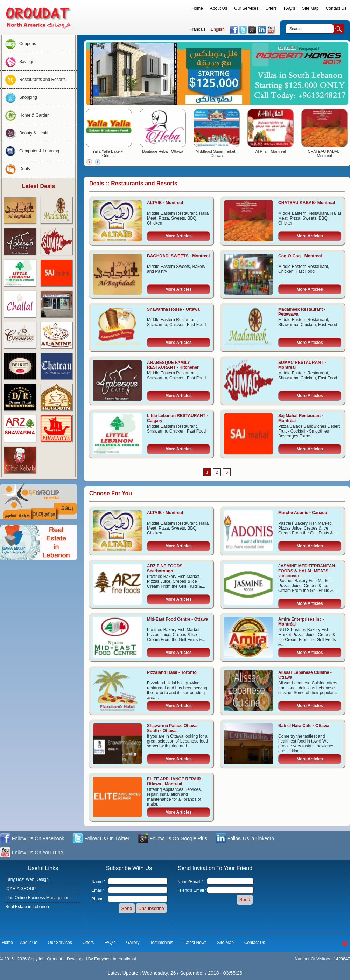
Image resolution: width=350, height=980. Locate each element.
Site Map (310, 8)
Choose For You (111, 493)
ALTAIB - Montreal (165, 203)
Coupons (19, 44)
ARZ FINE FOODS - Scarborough (166, 568)
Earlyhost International (115, 959)
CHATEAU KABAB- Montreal (324, 153)
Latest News (195, 943)
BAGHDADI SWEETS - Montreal (178, 256)
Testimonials (162, 943)
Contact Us (336, 8)
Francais (197, 29)
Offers (271, 8)
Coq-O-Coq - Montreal (300, 256)
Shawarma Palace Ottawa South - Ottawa (172, 728)
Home (197, 8)
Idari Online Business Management (38, 898)
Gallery (133, 943)
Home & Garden (26, 115)
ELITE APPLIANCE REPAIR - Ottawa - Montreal (175, 781)
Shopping (19, 97)
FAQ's (289, 8)
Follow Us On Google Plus (173, 839)
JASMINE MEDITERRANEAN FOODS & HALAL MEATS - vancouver (307, 571)
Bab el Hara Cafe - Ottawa (304, 726)
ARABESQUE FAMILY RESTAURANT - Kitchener (173, 365)
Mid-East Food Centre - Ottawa (178, 619)
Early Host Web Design (27, 879)
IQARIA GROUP (20, 889)
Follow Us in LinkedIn (245, 839)
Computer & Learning (30, 151)
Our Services (246, 8)
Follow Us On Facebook (32, 839)
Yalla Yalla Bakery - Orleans (109, 153)
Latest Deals (38, 186)
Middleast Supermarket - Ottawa (217, 153)
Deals (16, 169)
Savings (18, 62)
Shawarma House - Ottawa (173, 309)
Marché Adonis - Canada (303, 513)
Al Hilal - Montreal (271, 151)
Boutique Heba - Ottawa (163, 151)
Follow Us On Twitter (101, 839)
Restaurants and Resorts (34, 80)
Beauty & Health (26, 133)
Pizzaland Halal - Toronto (172, 672)
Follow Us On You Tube (31, 853)
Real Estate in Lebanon (27, 907)
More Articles (178, 236)
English (218, 29)
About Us (219, 8)
